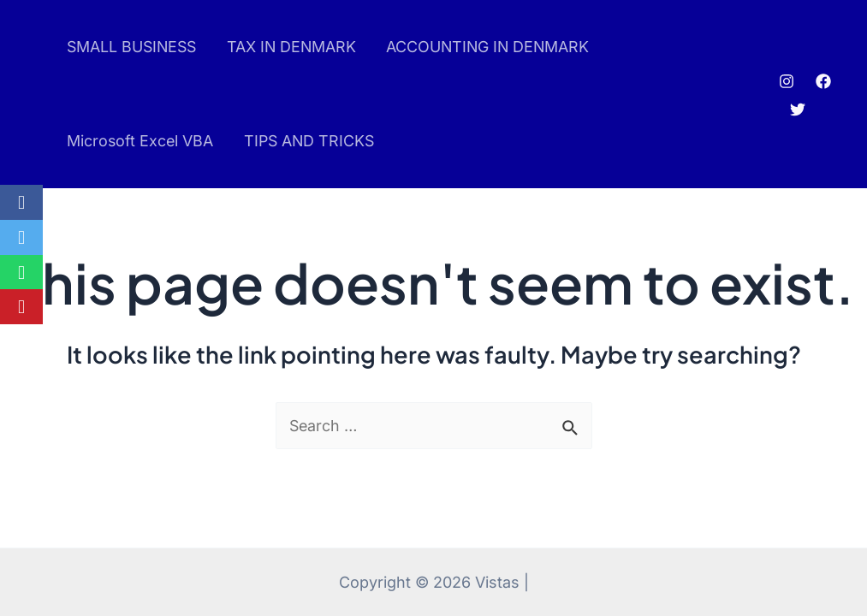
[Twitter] (799, 110)
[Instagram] (787, 81)
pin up (36, 95)
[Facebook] (824, 81)
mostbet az (44, 95)
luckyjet (49, 95)
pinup (39, 95)
